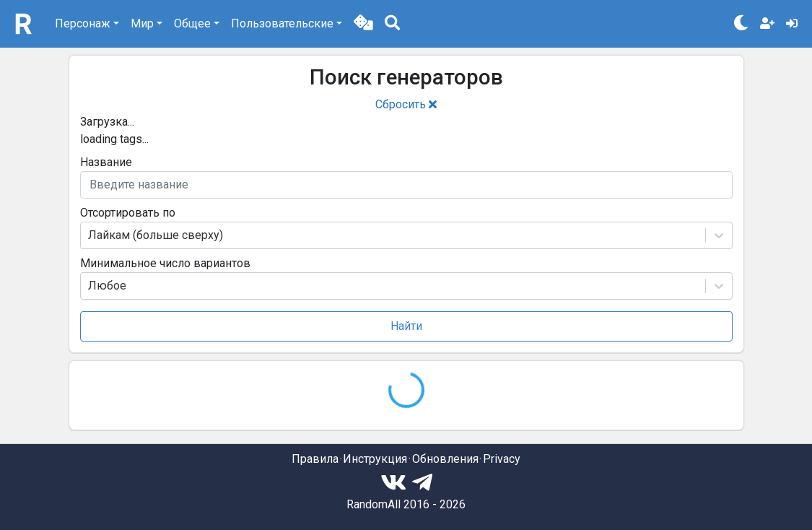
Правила (315, 459)
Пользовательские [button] (282, 23)
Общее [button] (192, 23)
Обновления (445, 459)
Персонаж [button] (83, 23)
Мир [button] (142, 23)
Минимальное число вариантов (165, 263)
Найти (406, 326)
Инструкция (375, 459)
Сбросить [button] (406, 104)
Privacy (502, 459)
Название (106, 162)
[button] (363, 24)
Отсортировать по (128, 213)
